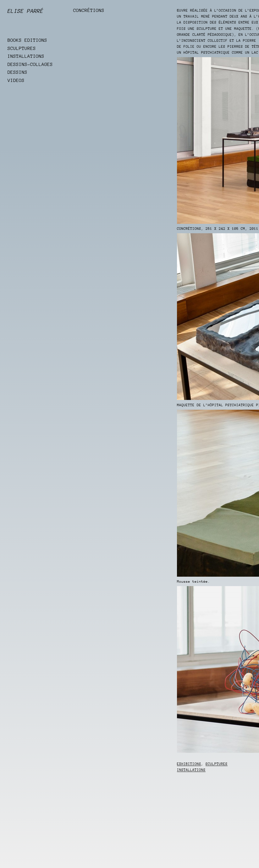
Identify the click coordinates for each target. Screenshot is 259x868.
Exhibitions (189, 764)
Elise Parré (25, 11)
